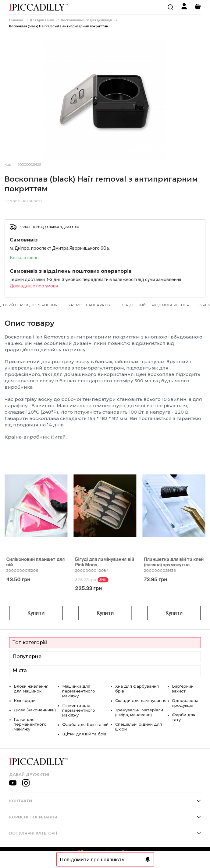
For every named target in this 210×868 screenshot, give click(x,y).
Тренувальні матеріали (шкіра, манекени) (139, 712)
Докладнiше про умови (34, 286)
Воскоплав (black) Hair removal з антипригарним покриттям (59, 26)
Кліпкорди (25, 700)
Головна (16, 20)
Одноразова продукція (185, 703)
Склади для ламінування (141, 700)
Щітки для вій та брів (84, 734)
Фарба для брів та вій (85, 724)
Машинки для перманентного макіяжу (79, 691)
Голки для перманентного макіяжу (30, 724)
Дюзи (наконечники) (35, 710)
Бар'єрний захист (183, 689)
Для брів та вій (42, 20)
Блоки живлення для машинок (31, 689)
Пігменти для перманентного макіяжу (79, 710)
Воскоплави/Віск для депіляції (86, 20)
